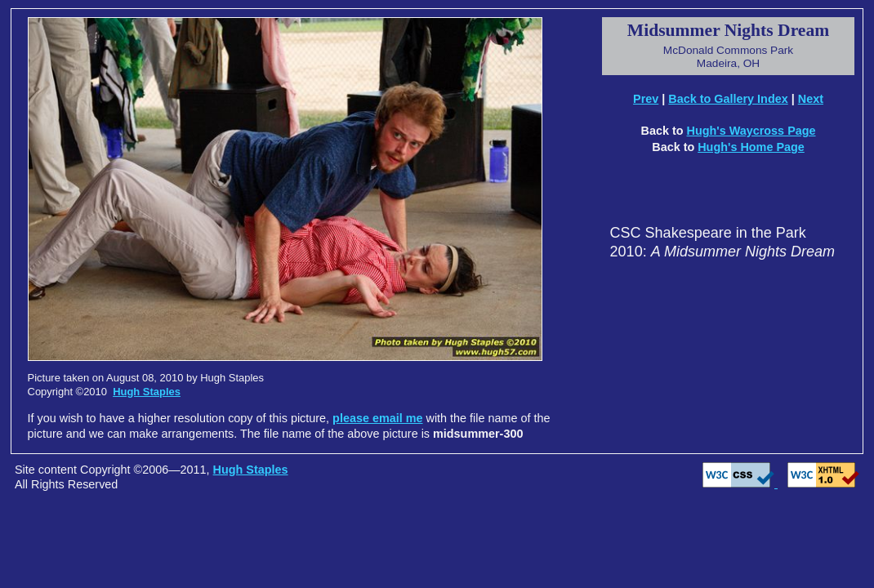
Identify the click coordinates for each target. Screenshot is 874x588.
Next (811, 99)
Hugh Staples (147, 392)
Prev (646, 99)
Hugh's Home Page (751, 147)
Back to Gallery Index (728, 99)
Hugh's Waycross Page (751, 131)
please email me (377, 418)
